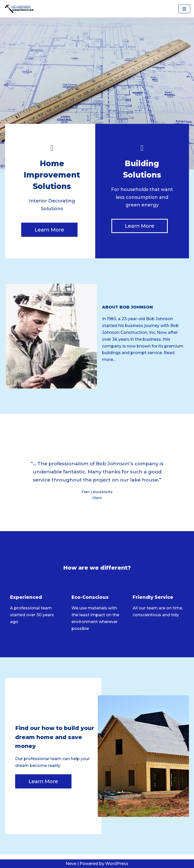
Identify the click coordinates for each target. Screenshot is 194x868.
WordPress (117, 864)
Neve (71, 864)
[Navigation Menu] (184, 9)
